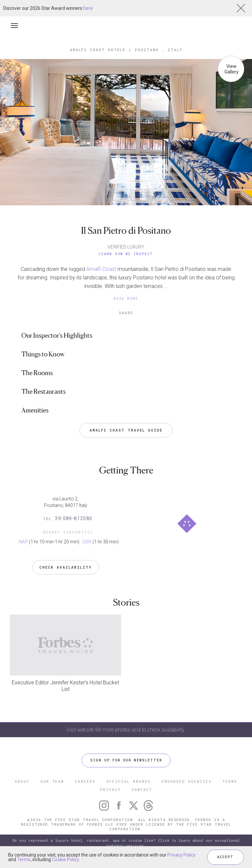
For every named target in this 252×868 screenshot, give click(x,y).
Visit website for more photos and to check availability (126, 730)
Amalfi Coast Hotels (98, 50)
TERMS (230, 781)
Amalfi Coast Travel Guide (126, 430)
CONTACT (142, 789)
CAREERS (85, 781)
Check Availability (66, 567)
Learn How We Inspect (126, 254)
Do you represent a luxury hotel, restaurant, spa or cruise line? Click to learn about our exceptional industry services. (126, 843)
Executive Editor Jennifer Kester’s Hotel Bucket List (65, 686)
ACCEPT (225, 857)
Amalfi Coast (101, 269)
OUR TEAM (52, 781)
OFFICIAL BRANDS (128, 781)
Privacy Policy (181, 855)
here (88, 8)
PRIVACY (110, 789)
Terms (24, 859)
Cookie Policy (65, 859)
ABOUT (22, 781)
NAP (23, 542)
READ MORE (126, 298)
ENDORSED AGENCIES (187, 781)
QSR (87, 542)
